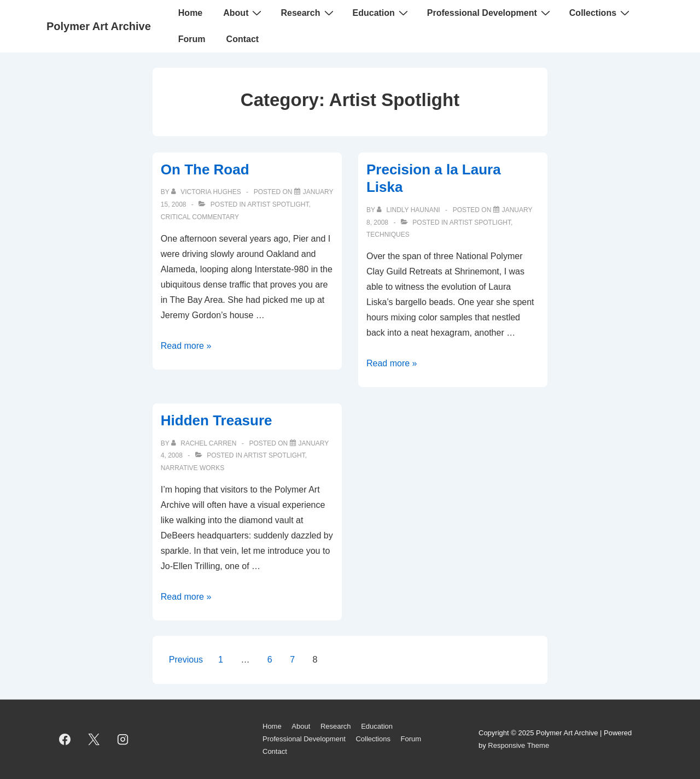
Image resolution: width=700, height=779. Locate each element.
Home (190, 13)
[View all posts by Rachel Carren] (205, 443)
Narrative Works (192, 468)
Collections (601, 13)
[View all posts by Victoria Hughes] (207, 192)
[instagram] (123, 740)
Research (308, 13)
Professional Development (490, 13)
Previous (186, 660)
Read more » (186, 346)
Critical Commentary (200, 217)
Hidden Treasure (217, 420)
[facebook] (65, 740)
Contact (243, 39)
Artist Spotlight (278, 204)
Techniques (388, 235)
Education (382, 13)
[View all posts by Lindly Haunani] (409, 210)
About (244, 13)
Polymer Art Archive (99, 26)
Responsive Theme (518, 745)
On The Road (205, 169)
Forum (192, 39)
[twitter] (94, 740)
